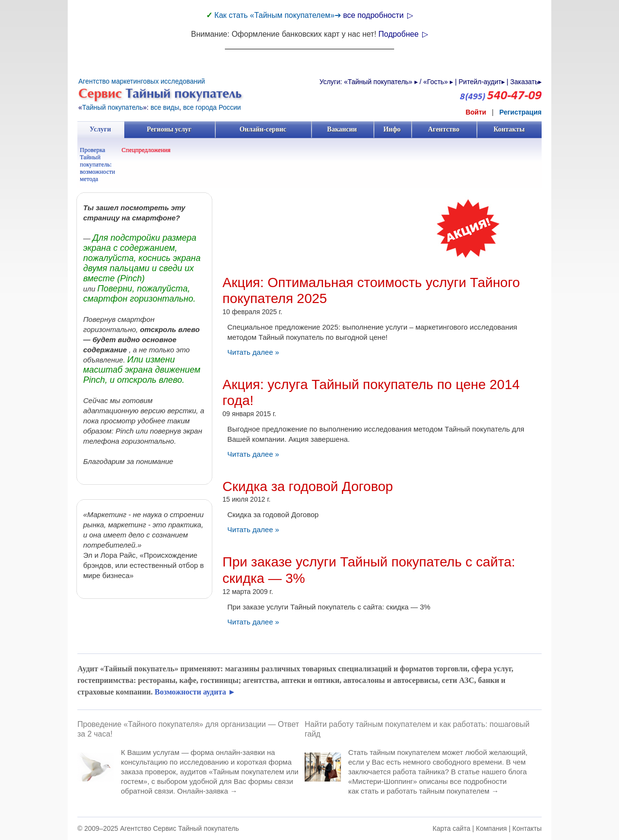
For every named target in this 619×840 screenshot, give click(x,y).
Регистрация (520, 112)
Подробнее (403, 34)
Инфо (392, 130)
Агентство (444, 130)
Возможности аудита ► (195, 692)
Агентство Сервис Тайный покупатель (179, 828)
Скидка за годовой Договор (308, 486)
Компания (491, 828)
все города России (212, 107)
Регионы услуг (169, 130)
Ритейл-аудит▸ (481, 82)
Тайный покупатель (113, 107)
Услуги (100, 130)
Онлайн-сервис (263, 130)
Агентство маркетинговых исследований (142, 81)
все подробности (378, 15)
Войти (476, 112)
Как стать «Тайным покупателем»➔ (279, 15)
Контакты (509, 130)
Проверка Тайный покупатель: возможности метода (97, 164)
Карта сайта (452, 828)
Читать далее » (253, 352)
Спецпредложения (146, 150)
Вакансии (342, 130)
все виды (165, 107)
